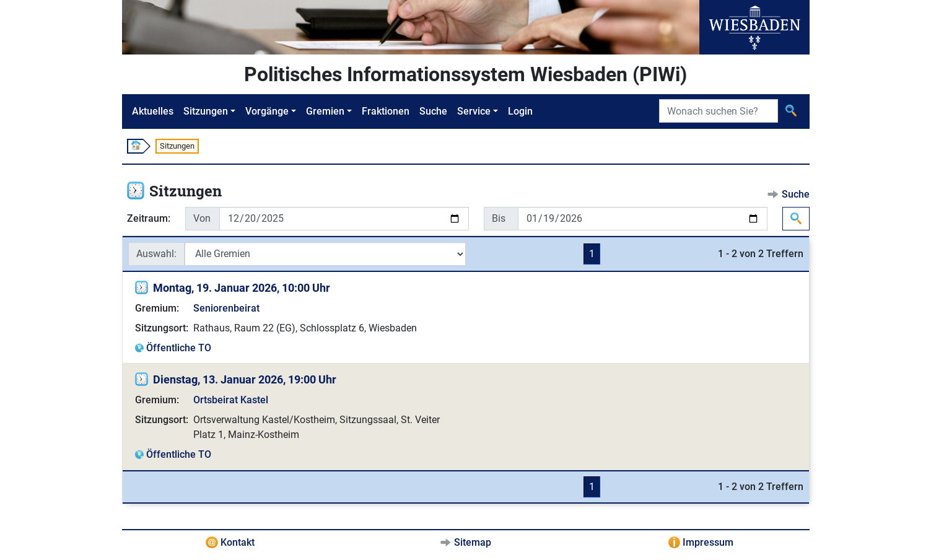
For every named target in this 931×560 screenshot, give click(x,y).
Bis (499, 218)
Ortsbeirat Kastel (231, 400)
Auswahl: (156, 254)
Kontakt (238, 542)
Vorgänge (267, 111)
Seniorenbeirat (226, 308)
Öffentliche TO (179, 348)
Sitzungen (206, 111)
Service (474, 111)
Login (520, 111)
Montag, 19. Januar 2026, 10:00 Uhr (242, 288)
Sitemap (473, 542)
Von (202, 218)
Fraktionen (386, 111)
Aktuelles (153, 111)
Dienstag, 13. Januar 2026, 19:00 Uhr (245, 379)
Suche (433, 111)
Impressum (708, 542)
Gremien (325, 111)
